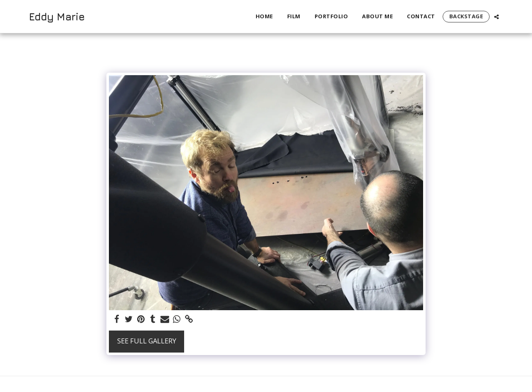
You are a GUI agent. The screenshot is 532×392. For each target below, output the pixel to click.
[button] (496, 17)
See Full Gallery (147, 341)
